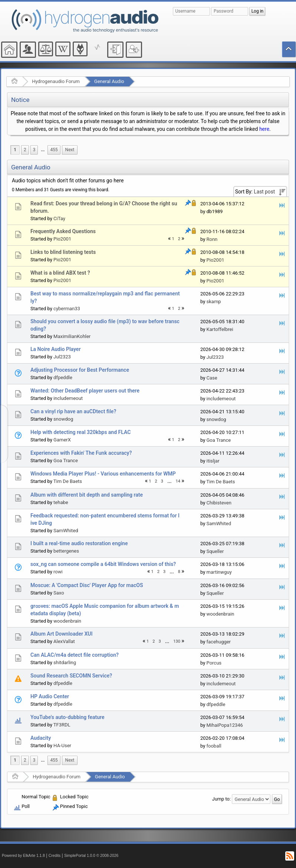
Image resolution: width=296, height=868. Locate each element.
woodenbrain (67, 621)
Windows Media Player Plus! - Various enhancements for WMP (103, 474)
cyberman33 (67, 309)
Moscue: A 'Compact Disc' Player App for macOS (87, 585)
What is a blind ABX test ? (60, 273)
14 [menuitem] (178, 481)
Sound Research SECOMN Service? (71, 676)
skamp (214, 302)
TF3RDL (62, 725)
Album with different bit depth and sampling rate (87, 495)
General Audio (109, 81)
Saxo (59, 593)
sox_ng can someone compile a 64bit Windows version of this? (103, 564)
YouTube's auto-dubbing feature (68, 717)
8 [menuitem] (179, 572)
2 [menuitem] (25, 150)
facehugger (219, 642)
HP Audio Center (50, 696)
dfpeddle (63, 377)
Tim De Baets (68, 481)
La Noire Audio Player (55, 349)
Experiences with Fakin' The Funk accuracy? (81, 453)
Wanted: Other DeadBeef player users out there (85, 391)
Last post (264, 192)
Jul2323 (62, 357)
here (264, 129)
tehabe (61, 502)
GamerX (62, 440)
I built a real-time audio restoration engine (79, 543)
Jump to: (221, 799)
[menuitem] (43, 150)
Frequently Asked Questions (63, 231)
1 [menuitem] (15, 150)
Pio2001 (62, 239)
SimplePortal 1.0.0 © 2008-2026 (91, 856)
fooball (214, 746)
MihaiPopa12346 (225, 725)
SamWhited (66, 531)
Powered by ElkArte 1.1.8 (23, 856)
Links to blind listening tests (63, 252)
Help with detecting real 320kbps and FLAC (80, 432)
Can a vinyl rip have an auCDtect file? (73, 411)
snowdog (63, 419)
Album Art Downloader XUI (62, 634)
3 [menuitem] (34, 150)
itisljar (213, 461)
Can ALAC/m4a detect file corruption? (75, 655)
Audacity (41, 738)
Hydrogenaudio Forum (56, 81)
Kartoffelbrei (220, 329)
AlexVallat (64, 641)
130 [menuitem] (177, 641)
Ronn (212, 239)
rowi (58, 572)
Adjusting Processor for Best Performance (80, 370)
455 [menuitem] (54, 150)
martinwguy (219, 572)
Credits (55, 856)
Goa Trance (219, 440)
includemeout (68, 398)
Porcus (214, 663)
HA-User (62, 746)
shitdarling (65, 662)
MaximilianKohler (72, 336)
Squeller (215, 551)
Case (212, 378)
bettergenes (66, 551)
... (43, 150)
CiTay (59, 218)
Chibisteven (219, 503)
